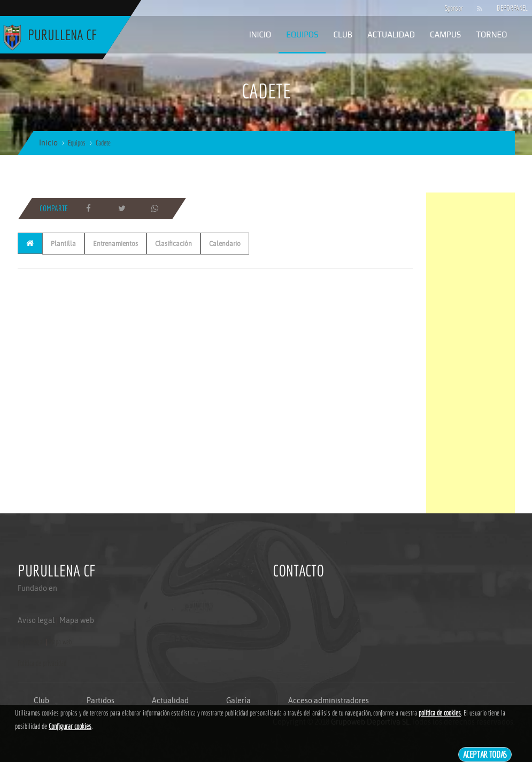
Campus (445, 34)
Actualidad (391, 34)
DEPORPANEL (503, 8)
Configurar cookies (70, 726)
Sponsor (451, 8)
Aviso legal (36, 620)
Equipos (302, 34)
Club (343, 34)
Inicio (260, 34)
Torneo (491, 34)
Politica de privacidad (42, 663)
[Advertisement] (471, 353)
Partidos (101, 701)
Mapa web (77, 620)
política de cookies (440, 713)
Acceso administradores (329, 701)
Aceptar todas (485, 754)
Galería (238, 701)
